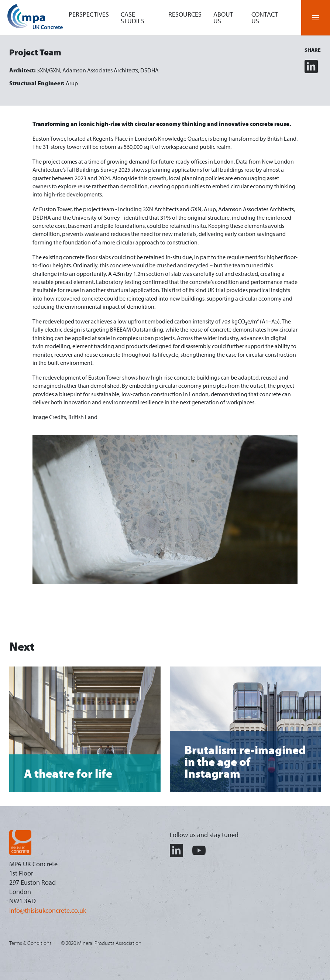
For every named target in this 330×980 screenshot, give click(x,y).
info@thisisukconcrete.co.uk (48, 910)
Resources (185, 14)
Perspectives (89, 14)
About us (223, 18)
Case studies (133, 18)
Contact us (265, 18)
